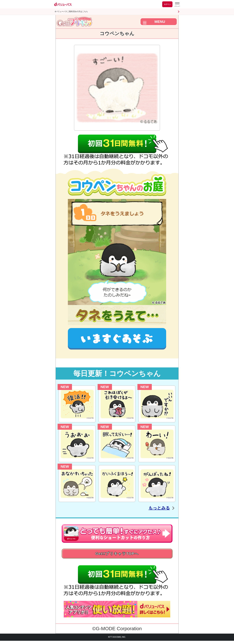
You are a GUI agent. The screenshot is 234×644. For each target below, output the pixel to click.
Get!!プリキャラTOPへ (117, 555)
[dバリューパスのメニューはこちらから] (177, 5)
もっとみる (154, 507)
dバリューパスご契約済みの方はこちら (71, 12)
